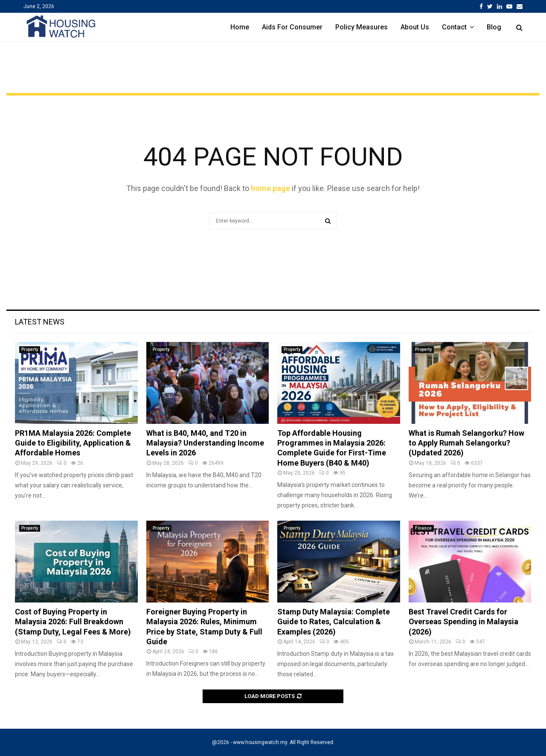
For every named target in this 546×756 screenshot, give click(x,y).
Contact (454, 27)
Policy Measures (362, 27)
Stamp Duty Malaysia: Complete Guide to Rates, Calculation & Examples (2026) (334, 622)
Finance (423, 528)
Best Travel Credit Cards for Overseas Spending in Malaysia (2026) (463, 622)
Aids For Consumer (292, 27)
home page (270, 188)
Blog (494, 27)
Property (30, 349)
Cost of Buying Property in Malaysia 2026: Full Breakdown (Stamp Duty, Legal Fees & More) (73, 622)
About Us (415, 27)
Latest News (40, 322)
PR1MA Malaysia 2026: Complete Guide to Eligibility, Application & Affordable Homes (73, 443)
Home (240, 27)
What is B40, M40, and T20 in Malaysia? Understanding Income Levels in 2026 (205, 443)
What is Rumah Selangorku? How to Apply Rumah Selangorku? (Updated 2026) (466, 443)
